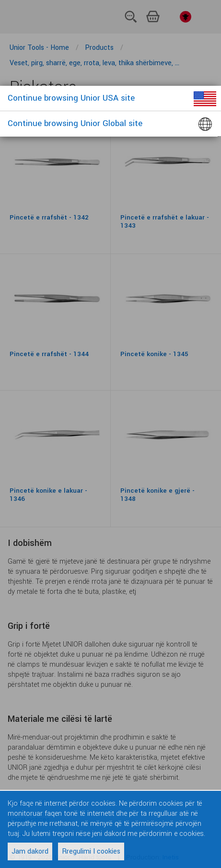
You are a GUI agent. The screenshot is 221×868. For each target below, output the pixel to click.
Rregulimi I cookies (91, 851)
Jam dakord (30, 851)
